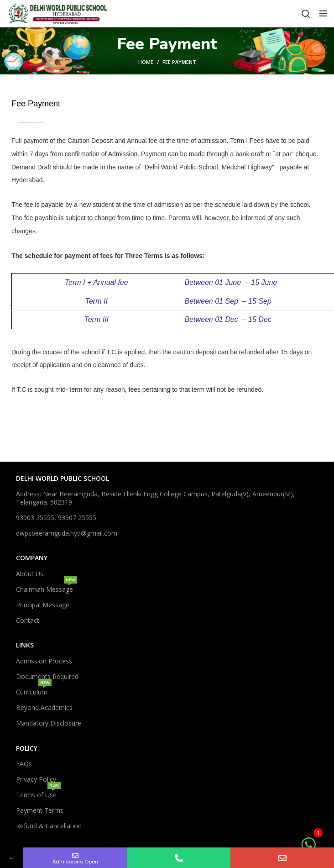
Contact (28, 620)
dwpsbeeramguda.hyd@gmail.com (67, 533)
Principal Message (43, 605)
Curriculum (34, 690)
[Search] (306, 14)
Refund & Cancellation (49, 826)
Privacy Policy (36, 779)
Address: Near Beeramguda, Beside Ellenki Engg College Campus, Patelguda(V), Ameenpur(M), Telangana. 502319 (155, 498)
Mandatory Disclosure (49, 723)
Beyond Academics (44, 708)
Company (32, 558)
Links (25, 645)
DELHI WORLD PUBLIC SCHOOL (63, 478)
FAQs (24, 764)
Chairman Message (47, 588)
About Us (30, 574)
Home (146, 62)
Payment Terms (40, 810)
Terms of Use (38, 793)
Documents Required (47, 676)
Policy (27, 748)
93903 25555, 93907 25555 (56, 518)
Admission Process (44, 661)
